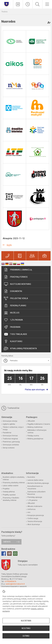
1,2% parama (13, 320)
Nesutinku (26, 628)
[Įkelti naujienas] (18, 4)
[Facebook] (4, 554)
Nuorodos (31, 477)
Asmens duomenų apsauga (38, 483)
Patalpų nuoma (33, 436)
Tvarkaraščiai (10, 408)
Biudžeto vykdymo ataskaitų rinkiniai (14, 478)
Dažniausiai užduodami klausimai (36, 493)
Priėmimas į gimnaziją (18, 270)
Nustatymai (26, 621)
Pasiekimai (12, 327)
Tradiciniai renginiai (10, 439)
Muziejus (12, 313)
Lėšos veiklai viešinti (11, 486)
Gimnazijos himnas (10, 436)
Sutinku (26, 636)
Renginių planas (15, 306)
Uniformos (31, 509)
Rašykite (7, 542)
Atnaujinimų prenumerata (20, 349)
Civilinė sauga (33, 518)
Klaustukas (13, 341)
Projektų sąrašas (9, 495)
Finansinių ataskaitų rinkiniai (14, 483)
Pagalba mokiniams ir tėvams (39, 424)
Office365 (31, 421)
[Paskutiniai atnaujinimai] (28, 4)
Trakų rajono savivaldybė (28, 565)
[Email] (15, 554)
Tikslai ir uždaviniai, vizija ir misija (13, 428)
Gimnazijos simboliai (11, 445)
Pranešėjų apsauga (35, 497)
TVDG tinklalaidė (15, 334)
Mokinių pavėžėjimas (35, 439)
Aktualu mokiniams (35, 506)
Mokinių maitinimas (35, 427)
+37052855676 (10, 581)
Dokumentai (13, 291)
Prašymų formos (16, 277)
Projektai (6, 489)
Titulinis (4, 12)
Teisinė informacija (35, 521)
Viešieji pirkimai (9, 492)
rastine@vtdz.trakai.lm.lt (15, 584)
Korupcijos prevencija (36, 515)
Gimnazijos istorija (10, 421)
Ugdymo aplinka (9, 424)
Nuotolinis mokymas (17, 284)
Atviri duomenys (34, 524)
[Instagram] (9, 554)
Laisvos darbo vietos (35, 480)
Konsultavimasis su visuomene (35, 487)
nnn (29, 512)
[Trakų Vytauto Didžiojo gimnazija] (7, 4)
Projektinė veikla (16, 298)
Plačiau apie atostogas (35, 390)
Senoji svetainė (9, 448)
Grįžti (9, 245)
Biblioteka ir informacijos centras (37, 431)
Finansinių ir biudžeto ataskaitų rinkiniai (11, 499)
